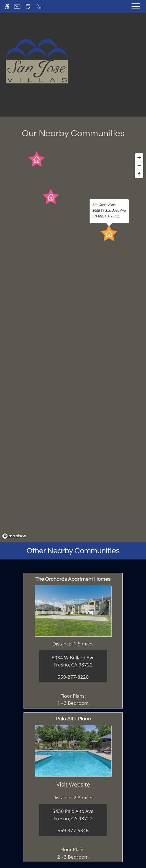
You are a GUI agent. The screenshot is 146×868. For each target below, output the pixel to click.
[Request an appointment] (28, 6)
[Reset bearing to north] (139, 174)
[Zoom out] (139, 166)
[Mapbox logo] (14, 536)
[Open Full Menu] (136, 6)
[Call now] (39, 6)
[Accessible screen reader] (7, 6)
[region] (73, 346)
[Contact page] (17, 6)
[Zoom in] (139, 157)
